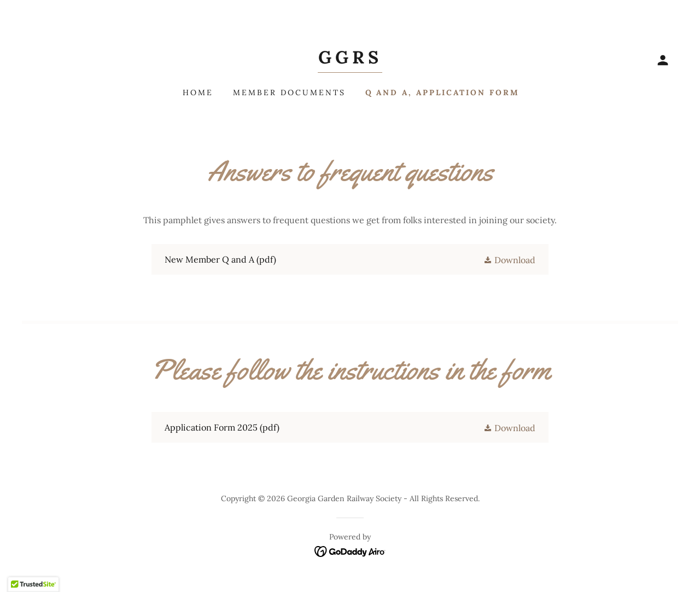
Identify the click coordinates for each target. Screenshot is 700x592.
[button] (663, 60)
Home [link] (198, 92)
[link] (350, 60)
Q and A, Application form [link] (443, 92)
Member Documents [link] (289, 92)
